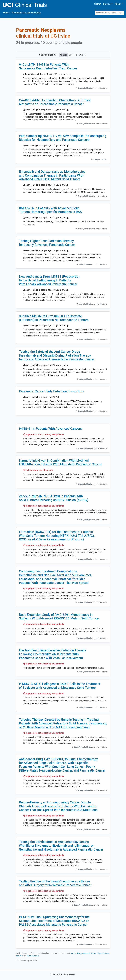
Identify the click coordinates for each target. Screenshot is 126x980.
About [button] (118, 4)
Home (6, 13)
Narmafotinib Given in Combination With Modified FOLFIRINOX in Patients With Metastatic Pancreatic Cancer (60, 462)
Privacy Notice (56, 974)
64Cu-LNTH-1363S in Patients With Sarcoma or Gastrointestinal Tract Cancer (48, 66)
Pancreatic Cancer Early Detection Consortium (52, 391)
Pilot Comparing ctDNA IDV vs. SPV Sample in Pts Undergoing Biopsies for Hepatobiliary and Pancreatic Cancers (63, 138)
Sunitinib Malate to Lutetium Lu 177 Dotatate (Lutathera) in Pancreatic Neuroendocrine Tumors (54, 318)
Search (98, 4)
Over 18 (82, 55)
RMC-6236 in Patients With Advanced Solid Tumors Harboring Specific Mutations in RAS (50, 210)
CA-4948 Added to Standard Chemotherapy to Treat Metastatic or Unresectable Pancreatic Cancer (55, 102)
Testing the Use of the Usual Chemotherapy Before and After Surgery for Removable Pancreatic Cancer (55, 883)
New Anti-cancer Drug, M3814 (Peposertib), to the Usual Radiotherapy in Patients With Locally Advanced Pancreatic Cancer (50, 280)
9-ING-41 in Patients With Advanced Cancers (50, 429)
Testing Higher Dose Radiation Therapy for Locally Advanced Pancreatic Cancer (47, 243)
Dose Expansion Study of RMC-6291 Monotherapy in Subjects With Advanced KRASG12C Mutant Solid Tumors (59, 617)
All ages (63, 55)
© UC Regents (70, 974)
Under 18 (73, 55)
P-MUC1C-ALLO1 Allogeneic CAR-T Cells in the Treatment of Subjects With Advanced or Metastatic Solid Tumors (60, 686)
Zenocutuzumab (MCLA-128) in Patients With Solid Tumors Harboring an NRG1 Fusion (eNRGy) (54, 498)
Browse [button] (107, 4)
